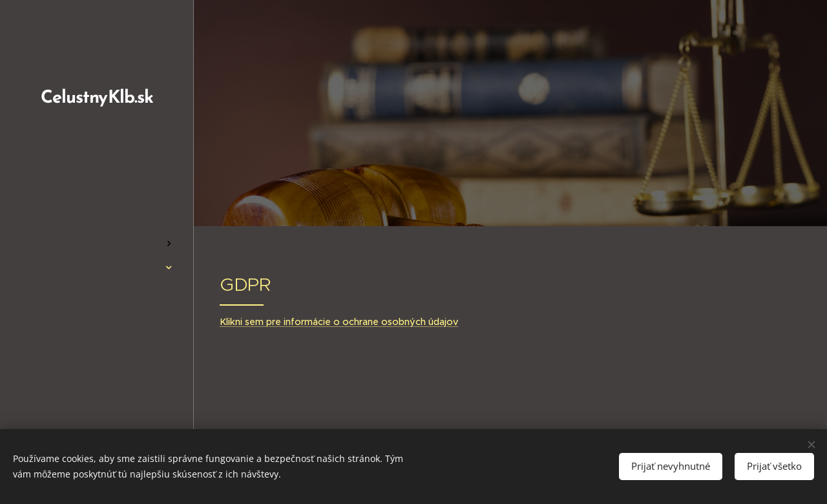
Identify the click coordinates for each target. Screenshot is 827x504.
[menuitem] (97, 205)
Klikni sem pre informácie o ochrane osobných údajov (339, 322)
